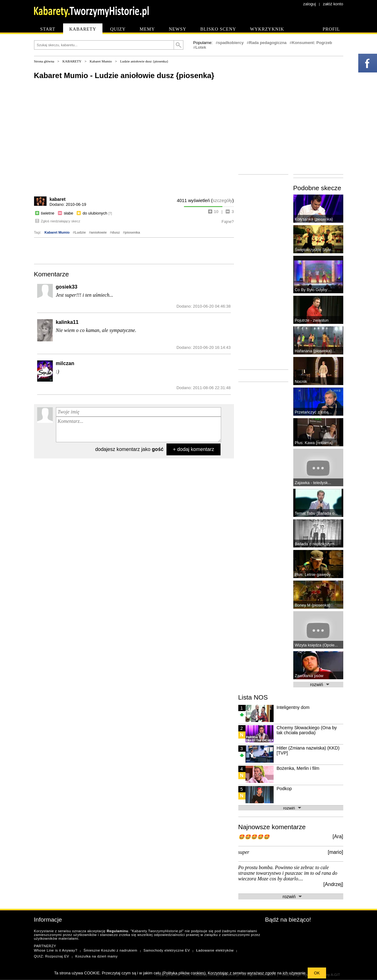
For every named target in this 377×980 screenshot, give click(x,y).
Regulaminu (118, 931)
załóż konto (333, 4)
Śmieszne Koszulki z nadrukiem (110, 950)
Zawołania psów (309, 676)
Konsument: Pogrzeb (312, 43)
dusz (116, 232)
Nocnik (301, 381)
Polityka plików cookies (184, 973)
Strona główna (44, 61)
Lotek (201, 47)
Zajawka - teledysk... (313, 483)
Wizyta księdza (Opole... (316, 645)
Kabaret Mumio (101, 61)
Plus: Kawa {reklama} (314, 443)
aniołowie (99, 232)
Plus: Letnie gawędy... (314, 574)
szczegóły (223, 200)
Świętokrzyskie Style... (315, 250)
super (244, 852)
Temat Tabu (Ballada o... (316, 513)
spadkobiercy (231, 43)
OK (317, 973)
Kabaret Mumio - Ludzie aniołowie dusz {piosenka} (124, 75)
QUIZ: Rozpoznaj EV (52, 956)
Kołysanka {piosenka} (314, 219)
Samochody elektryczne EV (167, 950)
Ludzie (80, 232)
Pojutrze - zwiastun (312, 320)
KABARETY (72, 61)
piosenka (133, 232)
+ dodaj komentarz (193, 449)
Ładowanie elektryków (215, 950)
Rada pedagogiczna (268, 43)
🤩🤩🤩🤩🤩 (254, 837)
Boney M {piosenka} (313, 605)
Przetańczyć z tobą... (313, 412)
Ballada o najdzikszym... (316, 544)
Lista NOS (253, 697)
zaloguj (310, 4)
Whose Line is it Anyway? (56, 950)
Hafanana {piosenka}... (315, 351)
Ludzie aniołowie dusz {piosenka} (144, 61)
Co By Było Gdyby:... (313, 290)
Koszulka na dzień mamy (96, 956)
